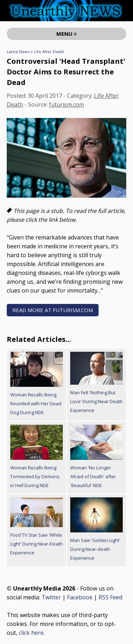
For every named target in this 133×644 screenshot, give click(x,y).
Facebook (80, 597)
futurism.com (66, 104)
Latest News (18, 52)
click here (31, 633)
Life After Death (49, 52)
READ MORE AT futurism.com (53, 310)
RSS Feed (110, 597)
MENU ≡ (67, 34)
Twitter (51, 597)
